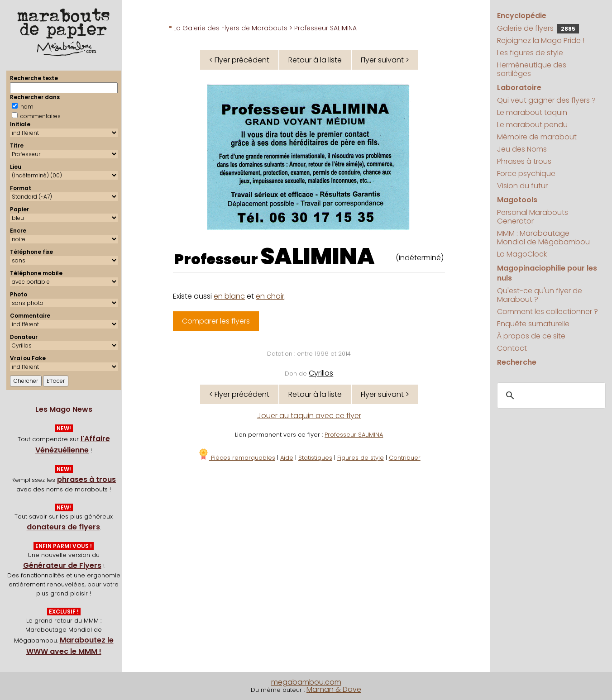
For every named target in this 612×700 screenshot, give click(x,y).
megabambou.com (306, 682)
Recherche (517, 362)
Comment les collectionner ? (547, 312)
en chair (270, 296)
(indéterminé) (420, 258)
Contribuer (405, 458)
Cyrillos (321, 373)
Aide (287, 458)
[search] (550, 395)
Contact (512, 348)
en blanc (229, 296)
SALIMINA (318, 257)
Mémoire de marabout (537, 137)
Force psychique (526, 174)
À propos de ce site (531, 336)
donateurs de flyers (63, 527)
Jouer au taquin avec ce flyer (309, 416)
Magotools (517, 200)
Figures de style (361, 458)
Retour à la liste (315, 60)
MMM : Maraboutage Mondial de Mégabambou (543, 238)
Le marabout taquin (532, 112)
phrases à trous (86, 479)
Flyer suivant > (385, 60)
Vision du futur (522, 186)
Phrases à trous (524, 161)
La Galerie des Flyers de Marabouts (230, 28)
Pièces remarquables (237, 458)
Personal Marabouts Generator (533, 217)
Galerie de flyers (538, 28)
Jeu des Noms (522, 149)
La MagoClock (522, 254)
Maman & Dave (334, 689)
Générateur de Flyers (62, 565)
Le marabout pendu (532, 125)
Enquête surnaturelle (533, 324)
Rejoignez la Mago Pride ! (541, 40)
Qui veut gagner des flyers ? (546, 100)
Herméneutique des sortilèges (532, 69)
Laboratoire (519, 88)
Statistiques (315, 458)
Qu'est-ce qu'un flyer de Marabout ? (540, 295)
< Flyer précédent (239, 60)
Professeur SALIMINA (354, 435)
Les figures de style (530, 53)
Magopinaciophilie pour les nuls (547, 273)
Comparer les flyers (216, 321)
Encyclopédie (522, 16)
